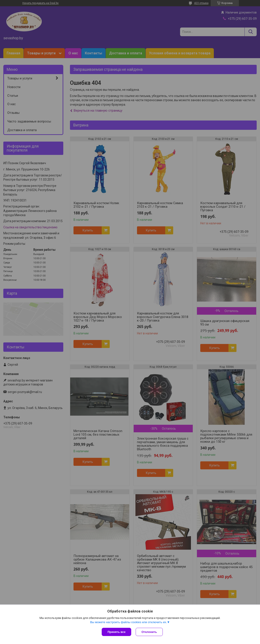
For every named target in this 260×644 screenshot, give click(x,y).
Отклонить (149, 632)
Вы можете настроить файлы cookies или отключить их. (129, 622)
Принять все (116, 632)
